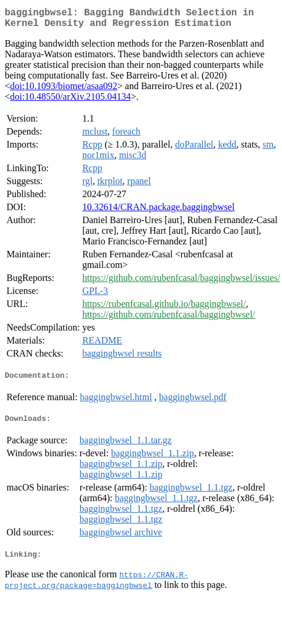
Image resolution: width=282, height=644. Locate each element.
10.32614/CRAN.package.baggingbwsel (158, 212)
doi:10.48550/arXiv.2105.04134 (70, 101)
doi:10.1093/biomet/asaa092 (64, 91)
